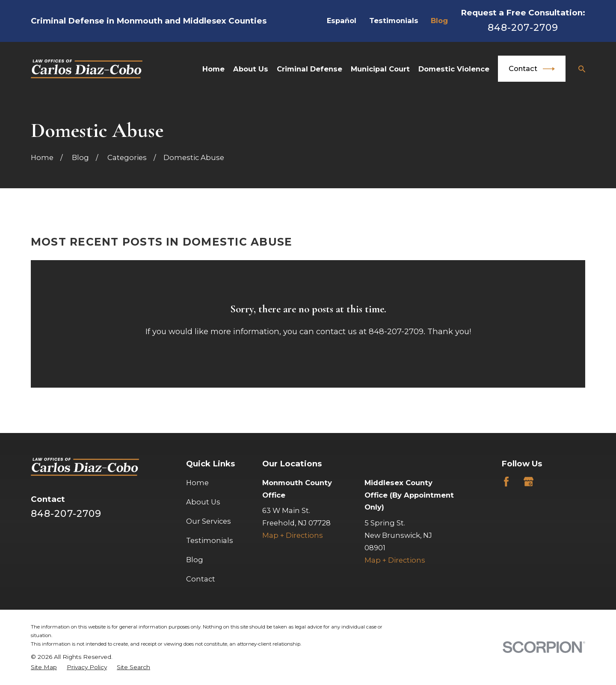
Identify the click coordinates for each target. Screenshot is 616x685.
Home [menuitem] (213, 69)
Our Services (209, 521)
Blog (439, 21)
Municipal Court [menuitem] (380, 69)
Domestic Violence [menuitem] (454, 69)
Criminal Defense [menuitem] (309, 69)
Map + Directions (293, 535)
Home (197, 483)
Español (342, 21)
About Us (203, 502)
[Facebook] (506, 482)
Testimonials (394, 21)
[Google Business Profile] (529, 482)
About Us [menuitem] (251, 69)
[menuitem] (44, 667)
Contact (532, 69)
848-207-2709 (523, 28)
